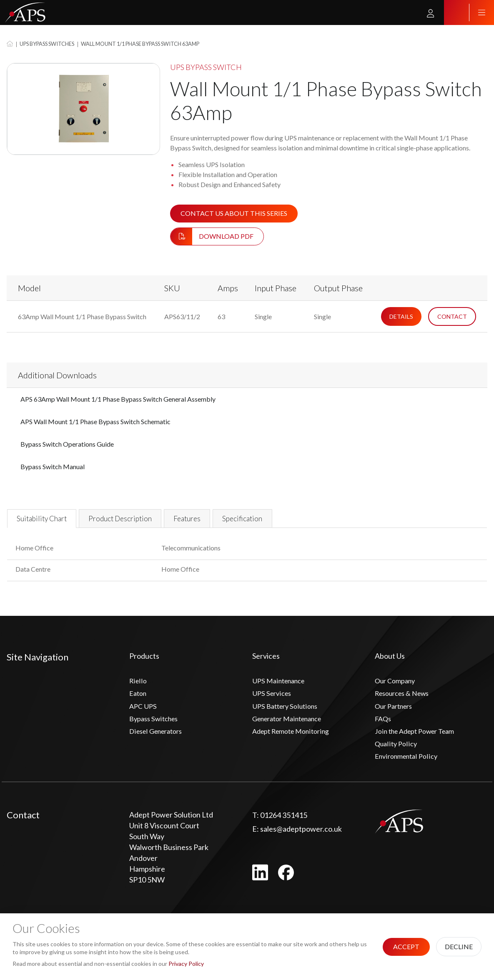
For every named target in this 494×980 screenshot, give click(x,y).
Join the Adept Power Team (420, 742)
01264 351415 (280, 828)
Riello (138, 687)
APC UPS (144, 714)
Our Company (397, 687)
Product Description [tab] (144, 521)
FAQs (384, 728)
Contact (452, 316)
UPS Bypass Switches (47, 44)
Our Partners (396, 714)
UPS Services (273, 700)
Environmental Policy (409, 769)
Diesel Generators (159, 742)
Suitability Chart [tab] (49, 521)
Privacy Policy (186, 964)
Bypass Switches (156, 728)
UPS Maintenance (281, 687)
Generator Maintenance (292, 728)
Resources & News (406, 700)
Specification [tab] (291, 521)
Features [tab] (225, 521)
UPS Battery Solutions (288, 714)
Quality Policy (397, 755)
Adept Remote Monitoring (295, 742)
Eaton (139, 700)
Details (401, 316)
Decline (459, 946)
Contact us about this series (234, 213)
